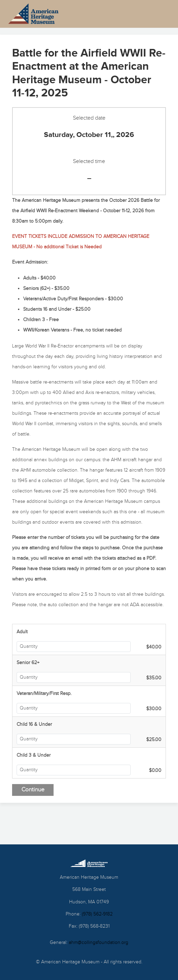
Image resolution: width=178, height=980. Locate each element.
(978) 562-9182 (97, 914)
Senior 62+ (28, 663)
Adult (22, 632)
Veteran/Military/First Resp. (44, 694)
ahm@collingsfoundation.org (99, 943)
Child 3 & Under (34, 755)
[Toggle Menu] (154, 14)
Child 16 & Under (34, 724)
